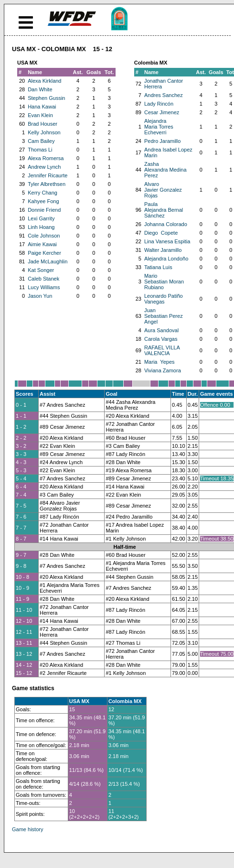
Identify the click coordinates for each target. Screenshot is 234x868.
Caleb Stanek (43, 279)
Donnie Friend (44, 210)
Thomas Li (40, 150)
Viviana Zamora (163, 370)
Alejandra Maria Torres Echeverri (159, 127)
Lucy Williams (44, 287)
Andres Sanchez (164, 95)
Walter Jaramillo (163, 250)
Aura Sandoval (161, 330)
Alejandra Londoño (166, 259)
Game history (27, 829)
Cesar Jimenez (162, 112)
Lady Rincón (159, 104)
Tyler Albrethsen (47, 184)
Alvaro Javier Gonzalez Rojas (163, 190)
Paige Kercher (44, 253)
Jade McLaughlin (48, 261)
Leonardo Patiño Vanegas (164, 299)
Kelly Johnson (44, 132)
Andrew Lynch (44, 167)
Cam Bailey (41, 141)
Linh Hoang (41, 227)
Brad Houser (43, 124)
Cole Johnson (44, 236)
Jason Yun (40, 296)
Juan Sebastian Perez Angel (164, 316)
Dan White (40, 89)
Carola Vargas (161, 339)
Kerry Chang (43, 193)
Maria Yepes (160, 362)
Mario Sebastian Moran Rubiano (164, 282)
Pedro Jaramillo (162, 141)
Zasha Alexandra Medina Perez (165, 170)
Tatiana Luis (158, 267)
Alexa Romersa (46, 158)
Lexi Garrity (41, 218)
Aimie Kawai (42, 244)
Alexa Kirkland (44, 81)
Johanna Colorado (166, 224)
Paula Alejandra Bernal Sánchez (164, 210)
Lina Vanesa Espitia (167, 241)
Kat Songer (41, 270)
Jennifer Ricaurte (48, 175)
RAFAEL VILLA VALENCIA (162, 350)
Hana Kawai (42, 107)
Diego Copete (161, 233)
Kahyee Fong (43, 201)
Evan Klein (40, 115)
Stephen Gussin (46, 98)
